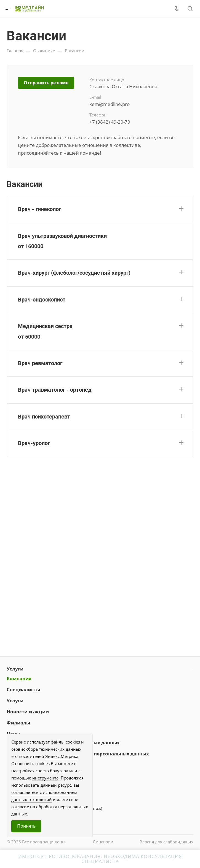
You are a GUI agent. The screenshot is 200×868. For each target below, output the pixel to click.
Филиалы (18, 723)
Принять (26, 826)
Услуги (15, 669)
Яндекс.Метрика (62, 756)
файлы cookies (65, 742)
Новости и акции (28, 712)
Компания (19, 678)
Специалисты (23, 689)
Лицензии (103, 842)
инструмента (45, 778)
